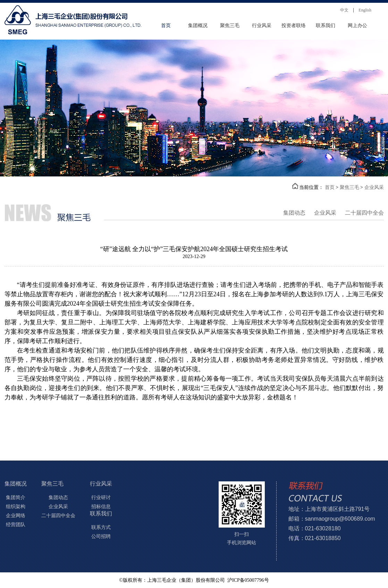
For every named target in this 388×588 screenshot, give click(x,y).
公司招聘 (101, 536)
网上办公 (357, 26)
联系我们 (326, 26)
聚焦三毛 (230, 26)
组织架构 (16, 507)
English (365, 10)
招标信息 (101, 507)
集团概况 (198, 26)
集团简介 (16, 498)
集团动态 (294, 213)
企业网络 (16, 516)
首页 (166, 26)
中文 (344, 10)
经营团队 (16, 525)
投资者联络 (294, 26)
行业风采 (262, 26)
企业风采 (374, 187)
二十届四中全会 (364, 213)
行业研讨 (101, 498)
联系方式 (101, 527)
